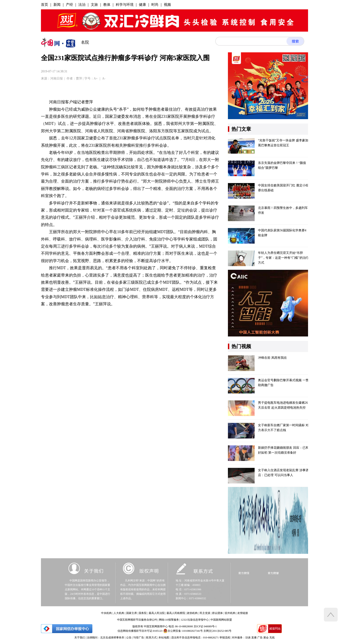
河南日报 (57, 78)
